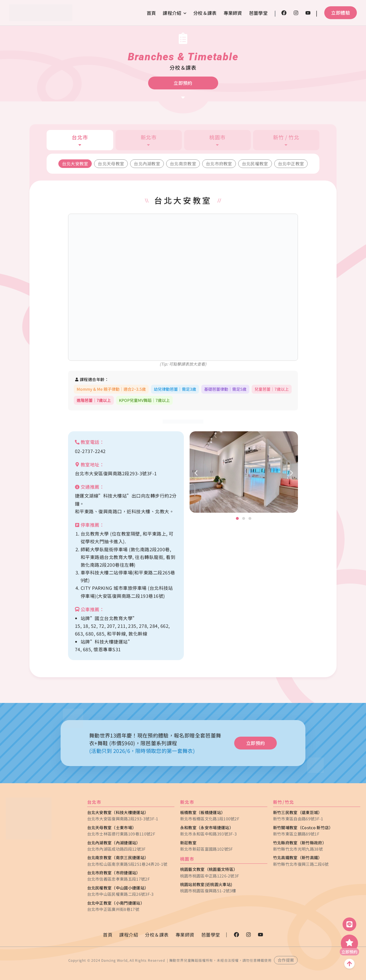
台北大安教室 (75, 164)
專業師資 (233, 13)
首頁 (151, 13)
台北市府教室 (219, 164)
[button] (196, 473)
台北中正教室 (291, 164)
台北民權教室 (255, 164)
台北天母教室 (111, 164)
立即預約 (349, 952)
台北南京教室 (183, 164)
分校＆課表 (205, 13)
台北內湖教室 (147, 164)
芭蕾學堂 (258, 13)
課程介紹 (174, 13)
